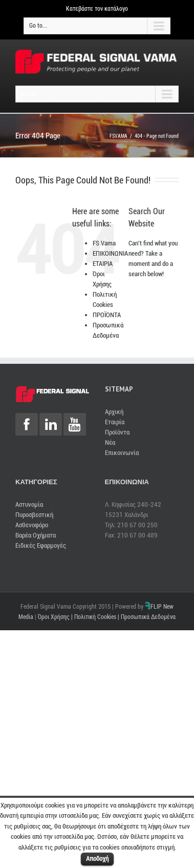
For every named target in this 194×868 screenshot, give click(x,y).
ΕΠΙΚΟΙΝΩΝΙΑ (110, 253)
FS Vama (104, 243)
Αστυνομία (29, 504)
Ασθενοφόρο (32, 525)
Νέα (110, 442)
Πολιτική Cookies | (98, 617)
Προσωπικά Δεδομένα (148, 617)
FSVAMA (118, 136)
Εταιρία (115, 422)
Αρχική (114, 412)
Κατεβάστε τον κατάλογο (97, 9)
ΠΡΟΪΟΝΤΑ (107, 315)
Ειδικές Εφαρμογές (41, 545)
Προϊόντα (117, 432)
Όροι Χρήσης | (56, 617)
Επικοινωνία (122, 453)
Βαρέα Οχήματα (36, 535)
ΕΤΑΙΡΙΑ (103, 264)
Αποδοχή (97, 859)
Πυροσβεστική (34, 515)
